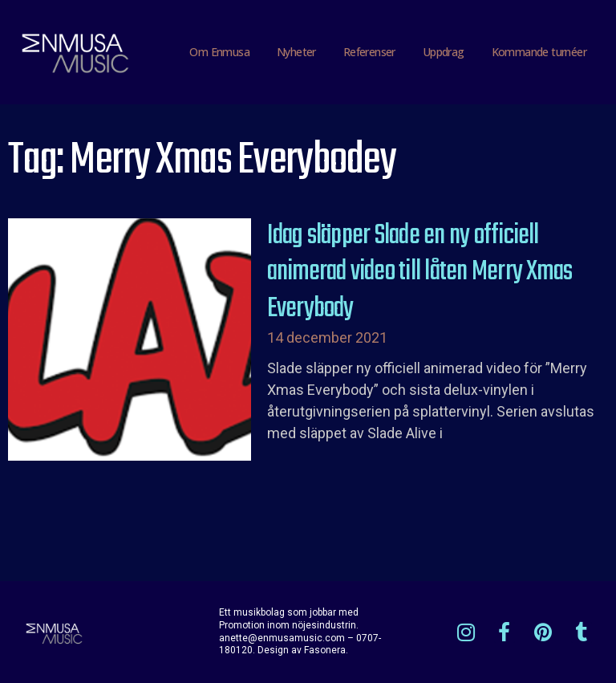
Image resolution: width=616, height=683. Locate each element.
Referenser (369, 52)
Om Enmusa (219, 52)
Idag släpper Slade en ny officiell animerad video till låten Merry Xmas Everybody (420, 272)
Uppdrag (444, 52)
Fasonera (325, 650)
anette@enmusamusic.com (282, 638)
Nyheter (296, 52)
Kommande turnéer (539, 52)
